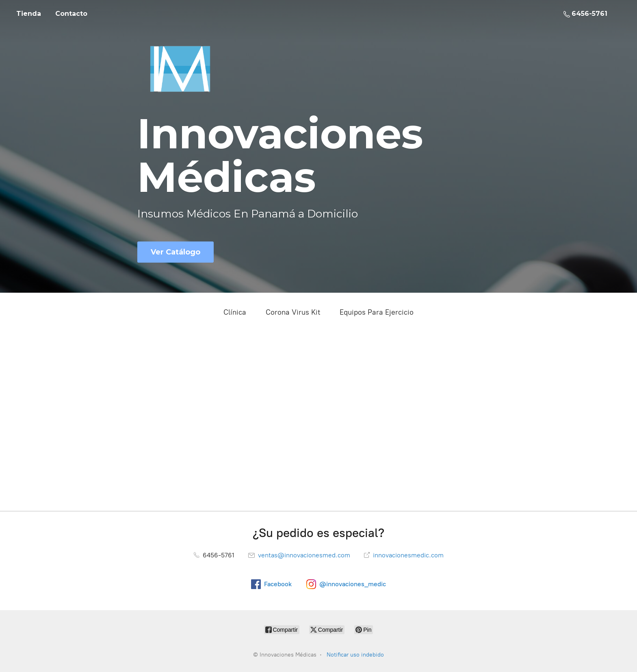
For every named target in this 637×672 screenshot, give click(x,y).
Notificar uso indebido (355, 655)
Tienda (29, 14)
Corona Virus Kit (293, 312)
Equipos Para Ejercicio (377, 312)
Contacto (71, 14)
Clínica (235, 312)
